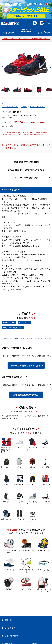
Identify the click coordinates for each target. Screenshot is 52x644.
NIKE (4, 103)
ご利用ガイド (10, 628)
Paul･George (9, 323)
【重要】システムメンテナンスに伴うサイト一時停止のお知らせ (26, 39)
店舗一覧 (8, 620)
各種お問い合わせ (12, 636)
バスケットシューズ (37, 107)
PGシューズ (25, 323)
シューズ (24, 107)
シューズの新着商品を (26, 366)
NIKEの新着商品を (26, 395)
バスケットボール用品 (10, 107)
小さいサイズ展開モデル (13, 328)
